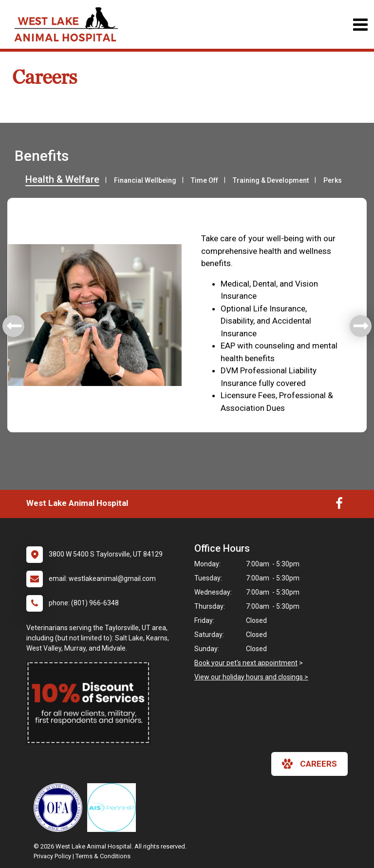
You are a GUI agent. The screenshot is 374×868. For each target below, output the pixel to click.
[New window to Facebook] (339, 505)
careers (309, 764)
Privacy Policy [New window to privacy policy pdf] (52, 856)
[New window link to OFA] (60, 808)
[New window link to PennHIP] (114, 808)
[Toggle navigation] (360, 25)
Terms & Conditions (103, 856)
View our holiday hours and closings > (251, 677)
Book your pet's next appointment (246, 663)
